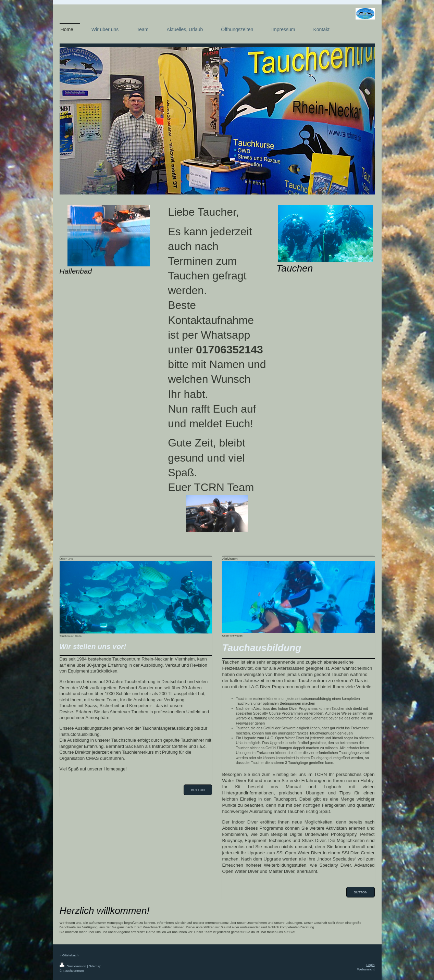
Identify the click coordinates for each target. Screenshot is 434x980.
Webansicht (366, 969)
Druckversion (73, 966)
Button (198, 790)
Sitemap (95, 966)
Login (371, 965)
